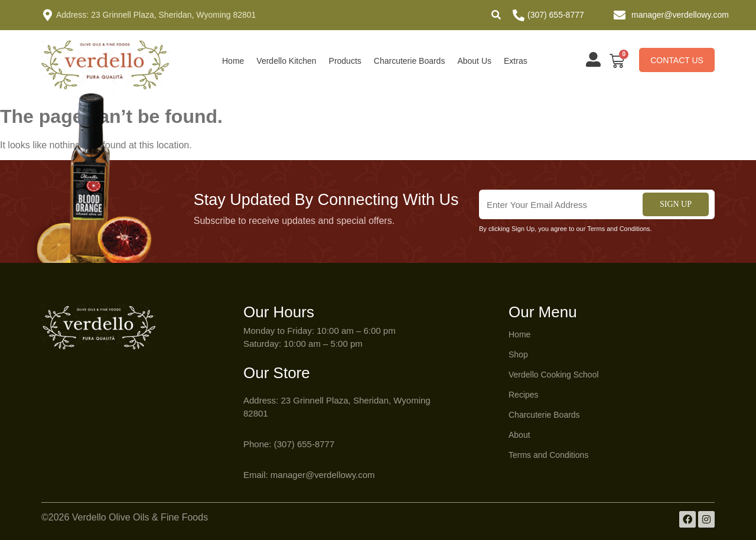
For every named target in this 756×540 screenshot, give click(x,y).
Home (233, 61)
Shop (518, 354)
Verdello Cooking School (554, 375)
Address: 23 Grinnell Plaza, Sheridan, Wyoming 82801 (156, 15)
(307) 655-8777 (556, 15)
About (519, 435)
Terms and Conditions (548, 455)
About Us (474, 61)
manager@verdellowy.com (680, 15)
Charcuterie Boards (410, 61)
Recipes (524, 395)
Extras (516, 61)
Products (345, 61)
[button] (496, 15)
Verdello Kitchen (286, 61)
